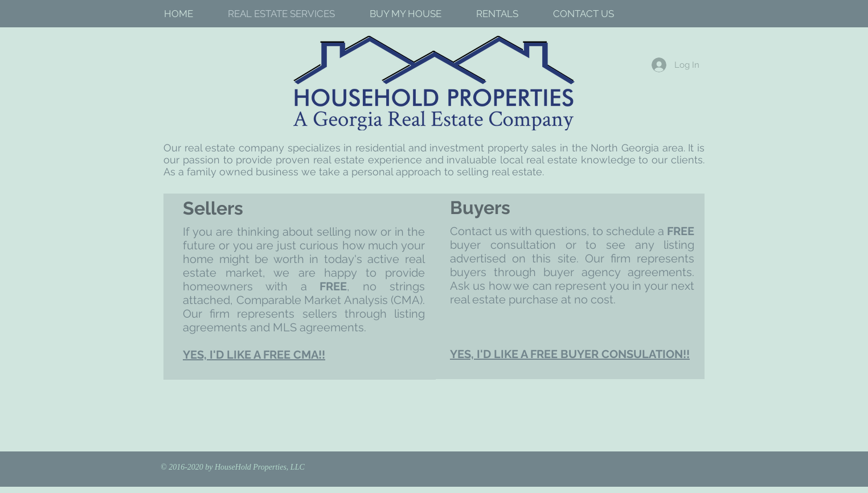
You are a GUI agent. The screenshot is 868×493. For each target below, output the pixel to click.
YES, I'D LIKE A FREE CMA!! (254, 355)
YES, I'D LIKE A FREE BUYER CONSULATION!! (570, 354)
